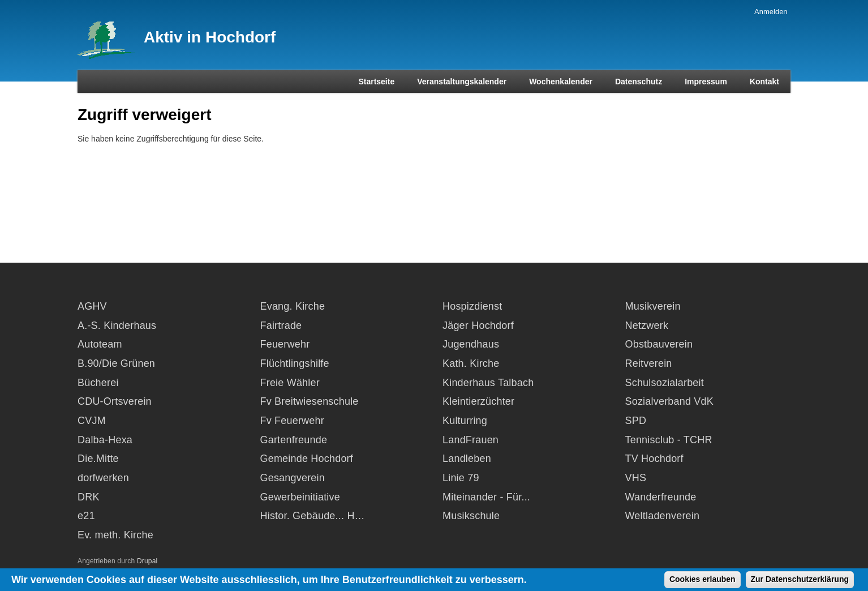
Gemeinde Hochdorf (307, 459)
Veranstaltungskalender (462, 82)
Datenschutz (639, 82)
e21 (86, 516)
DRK (89, 497)
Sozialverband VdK (670, 401)
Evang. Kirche (293, 306)
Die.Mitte (98, 459)
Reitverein (649, 363)
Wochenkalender (561, 82)
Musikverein (653, 306)
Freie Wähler (290, 383)
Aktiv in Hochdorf (210, 37)
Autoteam (100, 344)
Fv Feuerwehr (292, 421)
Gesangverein (293, 478)
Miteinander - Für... (486, 497)
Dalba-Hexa (105, 440)
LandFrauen (470, 440)
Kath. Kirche (471, 363)
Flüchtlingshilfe (295, 363)
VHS (636, 478)
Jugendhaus (471, 344)
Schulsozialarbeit (665, 383)
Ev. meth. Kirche (115, 535)
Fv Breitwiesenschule (310, 401)
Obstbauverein (659, 344)
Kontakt (764, 82)
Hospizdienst (472, 306)
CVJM (92, 421)
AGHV (92, 306)
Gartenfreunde (294, 440)
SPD (636, 421)
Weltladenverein (663, 516)
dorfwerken (103, 478)
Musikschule (471, 516)
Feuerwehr (285, 344)
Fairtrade (281, 326)
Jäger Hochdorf (478, 326)
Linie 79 (461, 478)
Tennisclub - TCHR (669, 440)
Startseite (376, 82)
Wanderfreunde (661, 497)
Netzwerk (647, 326)
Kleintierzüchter (478, 401)
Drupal (147, 561)
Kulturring (465, 421)
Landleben (467, 459)
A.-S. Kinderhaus (117, 326)
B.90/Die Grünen (116, 363)
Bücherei (98, 383)
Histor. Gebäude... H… (313, 516)
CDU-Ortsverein (115, 401)
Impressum (706, 82)
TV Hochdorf (654, 459)
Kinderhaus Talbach (488, 383)
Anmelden (771, 12)
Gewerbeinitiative (300, 497)
